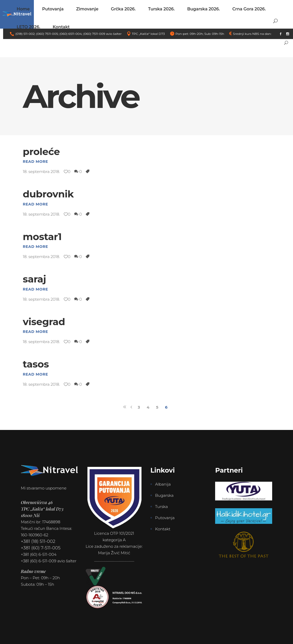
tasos (36, 364)
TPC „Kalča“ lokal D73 (148, 34)
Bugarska (164, 495)
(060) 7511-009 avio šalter (102, 34)
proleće (41, 152)
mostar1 (42, 237)
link (275, 34)
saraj (35, 279)
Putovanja (165, 518)
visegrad (44, 322)
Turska (162, 507)
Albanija (163, 484)
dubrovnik (48, 194)
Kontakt (163, 529)
